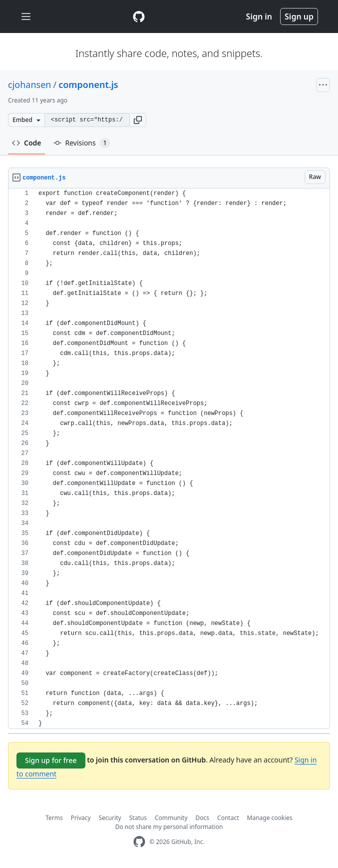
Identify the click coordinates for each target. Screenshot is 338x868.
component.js (88, 84)
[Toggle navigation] (26, 17)
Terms (54, 818)
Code (27, 143)
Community (171, 818)
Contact (228, 818)
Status (138, 818)
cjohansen (29, 84)
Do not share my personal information (169, 827)
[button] (138, 120)
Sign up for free (51, 760)
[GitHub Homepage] (139, 842)
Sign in (259, 16)
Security (110, 818)
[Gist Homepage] (139, 16)
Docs (203, 818)
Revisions (82, 143)
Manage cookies (270, 818)
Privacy (81, 818)
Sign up (299, 16)
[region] (169, 459)
